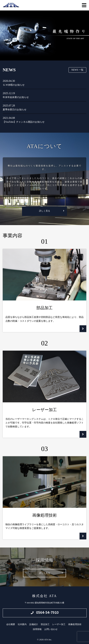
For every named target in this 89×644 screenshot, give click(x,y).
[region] (44, 35)
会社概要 (11, 624)
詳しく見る (45, 211)
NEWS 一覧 (77, 70)
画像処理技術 (75, 624)
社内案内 (22, 624)
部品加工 (45, 624)
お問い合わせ (51, 629)
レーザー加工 (59, 624)
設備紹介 (34, 624)
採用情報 (37, 629)
